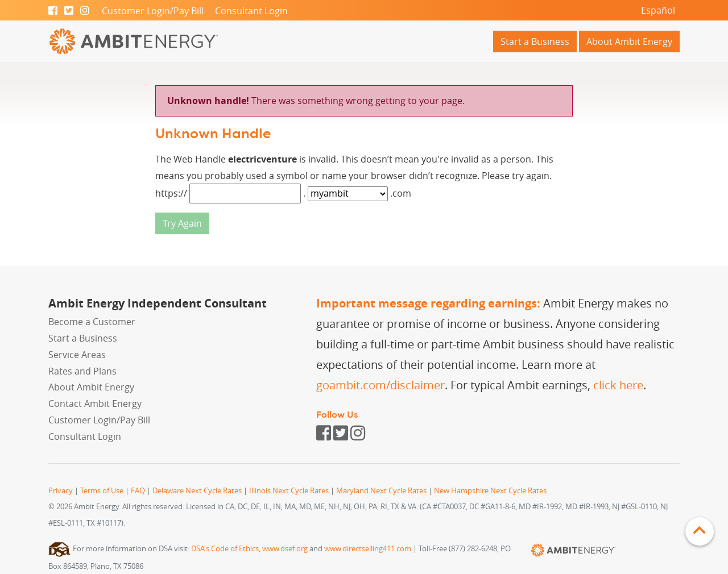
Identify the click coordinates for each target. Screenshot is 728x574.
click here (618, 385)
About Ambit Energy (629, 41)
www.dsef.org (285, 549)
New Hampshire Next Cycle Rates (490, 491)
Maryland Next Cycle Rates (381, 491)
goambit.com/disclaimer (380, 385)
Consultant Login (251, 11)
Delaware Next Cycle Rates (197, 491)
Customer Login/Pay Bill (153, 11)
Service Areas (77, 355)
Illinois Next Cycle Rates (289, 491)
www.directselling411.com (368, 549)
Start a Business (535, 41)
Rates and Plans (82, 371)
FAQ (138, 491)
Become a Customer (92, 322)
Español (658, 10)
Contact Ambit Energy (95, 404)
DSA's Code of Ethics (225, 549)
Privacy (61, 491)
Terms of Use (102, 491)
